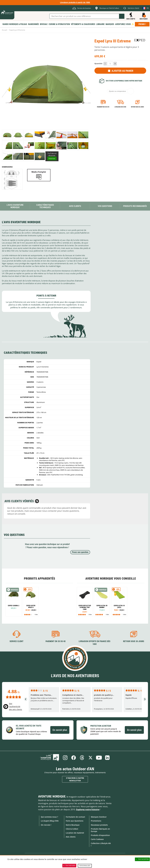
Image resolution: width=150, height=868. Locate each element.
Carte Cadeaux (97, 839)
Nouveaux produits (99, 825)
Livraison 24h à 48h (120, 107)
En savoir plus (60, 730)
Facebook (74, 758)
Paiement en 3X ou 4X (103, 107)
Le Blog (50, 758)
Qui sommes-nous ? (49, 817)
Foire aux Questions (75, 821)
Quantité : (99, 63)
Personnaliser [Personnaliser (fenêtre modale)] (85, 866)
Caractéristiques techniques (45, 206)
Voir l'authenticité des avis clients (15, 706)
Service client (17, 641)
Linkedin (107, 758)
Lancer (122, 16)
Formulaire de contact (75, 817)
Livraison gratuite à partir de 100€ (75, 2)
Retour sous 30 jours (137, 107)
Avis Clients (75, 206)
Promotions (96, 821)
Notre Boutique (73, 825)
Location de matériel (75, 833)
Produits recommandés (135, 206)
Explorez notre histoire (88, 809)
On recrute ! (46, 825)
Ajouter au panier (122, 71)
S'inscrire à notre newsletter (75, 779)
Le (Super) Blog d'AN (50, 821)
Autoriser (52, 158)
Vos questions (105, 206)
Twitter (90, 758)
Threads (82, 758)
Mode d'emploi (39, 172)
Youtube (99, 758)
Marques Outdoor (99, 817)
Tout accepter (142, 859)
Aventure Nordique (52, 796)
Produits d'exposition (100, 835)
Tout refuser (69, 866)
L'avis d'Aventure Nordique (15, 206)
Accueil (4, 30)
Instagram (65, 758)
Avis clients (71, 837)
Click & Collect (72, 829)
